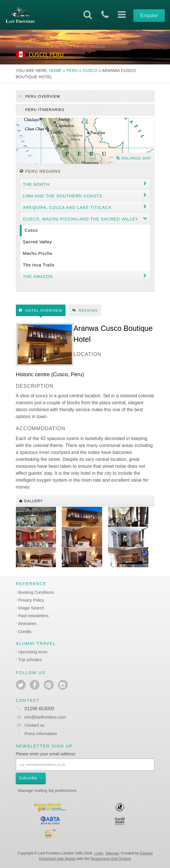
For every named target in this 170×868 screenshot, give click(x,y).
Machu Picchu (38, 253)
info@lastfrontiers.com (41, 717)
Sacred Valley (37, 242)
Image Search (31, 608)
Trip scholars (30, 660)
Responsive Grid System (111, 859)
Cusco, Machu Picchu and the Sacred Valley (81, 219)
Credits (25, 632)
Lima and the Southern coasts (62, 196)
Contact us (34, 725)
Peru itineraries (44, 110)
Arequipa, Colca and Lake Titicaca (67, 207)
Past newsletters (33, 616)
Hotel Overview (41, 310)
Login (99, 853)
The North (36, 184)
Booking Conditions (36, 592)
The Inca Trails (39, 265)
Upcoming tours (33, 652)
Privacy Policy (31, 600)
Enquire (149, 16)
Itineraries (27, 624)
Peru (72, 71)
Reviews (85, 310)
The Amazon (38, 277)
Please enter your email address (46, 754)
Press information (41, 734)
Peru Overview (39, 96)
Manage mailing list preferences (47, 791)
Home (55, 71)
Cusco (90, 71)
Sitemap (112, 853)
